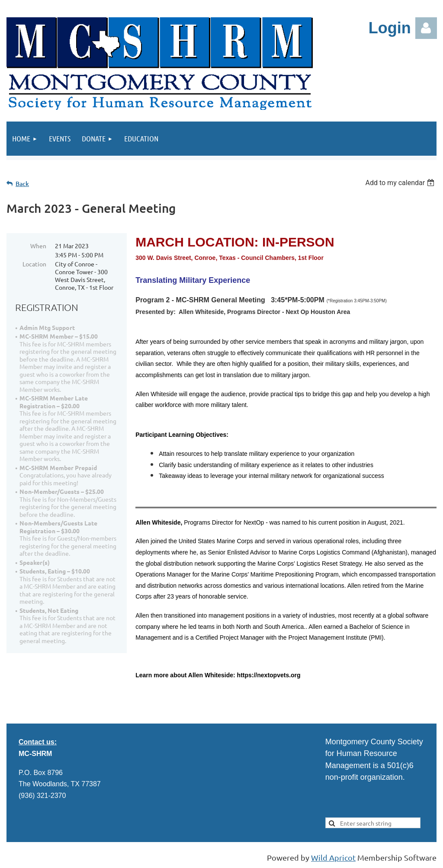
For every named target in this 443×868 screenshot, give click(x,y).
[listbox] (401, 183)
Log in (426, 28)
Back (22, 184)
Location (34, 264)
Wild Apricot (333, 857)
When (38, 246)
